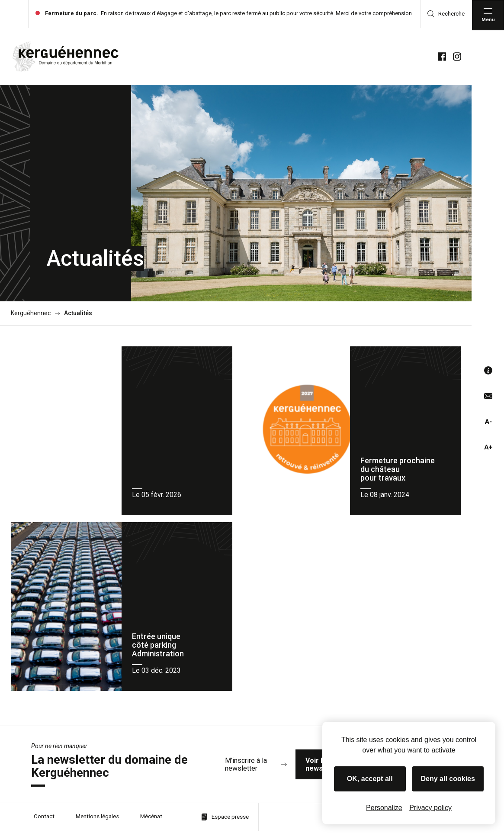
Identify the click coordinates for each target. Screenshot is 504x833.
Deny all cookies (448, 779)
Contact (45, 819)
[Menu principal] (488, 15)
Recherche (446, 14)
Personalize (384, 808)
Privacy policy (430, 808)
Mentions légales (100, 819)
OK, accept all (370, 779)
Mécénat (156, 819)
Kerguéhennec (31, 313)
